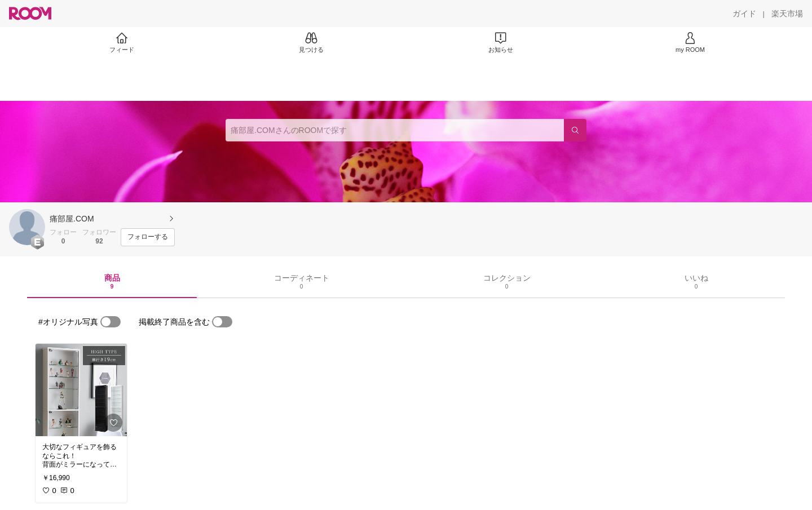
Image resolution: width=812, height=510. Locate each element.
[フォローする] (148, 237)
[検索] (575, 130)
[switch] (111, 322)
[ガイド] (744, 14)
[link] (81, 390)
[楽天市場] (787, 14)
